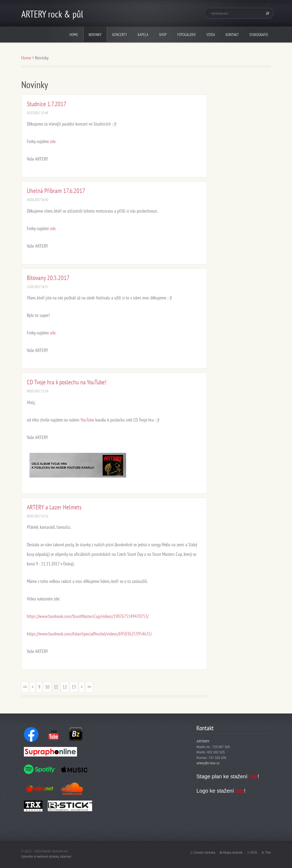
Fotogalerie (187, 35)
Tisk (268, 853)
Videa (211, 35)
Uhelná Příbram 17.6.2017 (56, 191)
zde (53, 141)
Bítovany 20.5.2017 (48, 278)
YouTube (87, 420)
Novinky (95, 35)
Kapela (143, 35)
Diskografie (259, 35)
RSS (254, 853)
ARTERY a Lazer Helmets (54, 507)
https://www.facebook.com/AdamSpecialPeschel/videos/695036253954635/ (89, 634)
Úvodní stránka (205, 853)
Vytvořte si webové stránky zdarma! (46, 857)
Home (74, 35)
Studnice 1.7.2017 (47, 104)
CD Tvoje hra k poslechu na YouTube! (67, 382)
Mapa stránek (233, 853)
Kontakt (232, 35)
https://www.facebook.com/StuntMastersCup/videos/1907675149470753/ (88, 616)
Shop (163, 35)
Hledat (267, 13)
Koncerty (120, 35)
